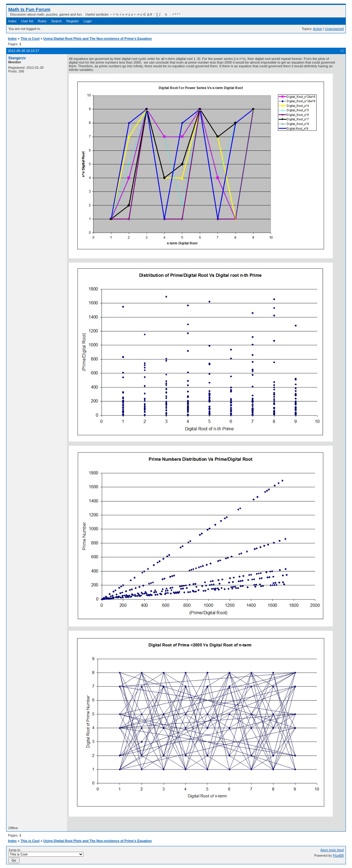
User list (27, 21)
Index (12, 21)
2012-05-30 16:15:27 (24, 51)
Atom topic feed (332, 850)
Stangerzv (17, 58)
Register (73, 21)
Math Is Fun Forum (29, 9)
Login (88, 21)
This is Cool (30, 39)
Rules (42, 21)
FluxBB (338, 855)
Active (317, 29)
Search (56, 21)
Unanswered (334, 29)
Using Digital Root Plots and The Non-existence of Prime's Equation (98, 39)
